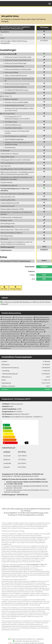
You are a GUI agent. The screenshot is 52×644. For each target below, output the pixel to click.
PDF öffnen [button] (4, 288)
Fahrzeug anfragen (15, 288)
